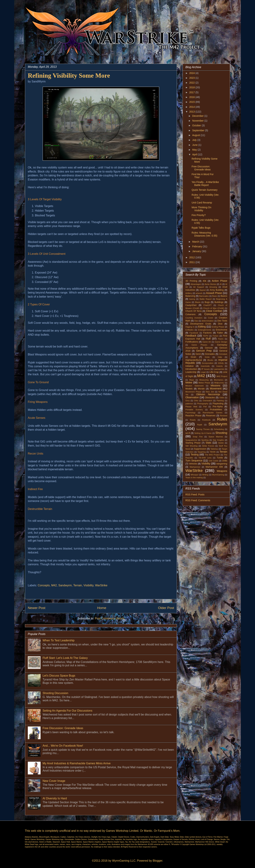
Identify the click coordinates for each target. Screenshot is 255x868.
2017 (192, 92)
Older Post (166, 608)
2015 (192, 102)
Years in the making (194, 478)
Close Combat (214, 311)
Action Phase (219, 281)
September (199, 130)
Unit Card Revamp (202, 203)
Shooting (221, 433)
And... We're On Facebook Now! (63, 746)
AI (221, 284)
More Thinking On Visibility (201, 209)
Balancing (190, 296)
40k (205, 281)
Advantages (196, 284)
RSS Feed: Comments (198, 500)
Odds (222, 398)
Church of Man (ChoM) (214, 308)
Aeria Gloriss (210, 284)
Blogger (157, 861)
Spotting (205, 440)
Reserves (211, 416)
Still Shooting (191, 446)
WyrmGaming (218, 475)
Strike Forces (208, 446)
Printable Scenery (194, 410)
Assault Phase (214, 293)
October (197, 125)
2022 (192, 83)
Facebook (194, 333)
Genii (198, 354)
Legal (203, 372)
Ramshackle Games (213, 413)
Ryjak (200, 425)
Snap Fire (198, 437)
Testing (195, 455)
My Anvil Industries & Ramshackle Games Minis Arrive (76, 763)
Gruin (193, 357)
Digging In (190, 327)
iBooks (210, 360)
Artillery (189, 293)
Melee (189, 383)
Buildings (219, 302)
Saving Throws (203, 429)
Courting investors (194, 318)
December (198, 116)
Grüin (207, 357)
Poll (205, 407)
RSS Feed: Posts (195, 495)
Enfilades (189, 330)
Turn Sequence (194, 461)
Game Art (207, 342)
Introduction (191, 369)
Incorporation (208, 363)
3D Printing (191, 281)
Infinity (221, 363)
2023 (192, 78)
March (196, 242)
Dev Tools (222, 321)
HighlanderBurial (194, 360)
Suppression (200, 449)
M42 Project (222, 376)
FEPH (206, 336)
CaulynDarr (191, 305)
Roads (193, 420)
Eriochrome (222, 330)
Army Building (217, 290)
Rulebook (206, 420)
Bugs (207, 302)
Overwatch (207, 401)
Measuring (204, 380)
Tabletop (214, 449)
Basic (215, 296)
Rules (222, 419)
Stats (208, 443)
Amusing (213, 287)
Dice (220, 324)
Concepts (44, 585)
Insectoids (205, 366)
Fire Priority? (199, 215)
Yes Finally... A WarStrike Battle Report (205, 184)
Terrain (78, 585)
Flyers (221, 339)
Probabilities (216, 410)
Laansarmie (219, 369)
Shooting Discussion (55, 693)
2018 (192, 87)
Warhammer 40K (214, 467)
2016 (192, 97)
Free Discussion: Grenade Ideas (63, 728)
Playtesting (218, 404)
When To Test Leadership (58, 640)
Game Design (221, 342)
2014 (192, 107)
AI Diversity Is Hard (55, 798)
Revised (224, 416)
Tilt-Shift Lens (205, 458)
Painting (220, 401)
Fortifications (192, 342)
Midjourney (219, 383)
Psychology (190, 413)
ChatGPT (208, 305)
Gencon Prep (204, 351)
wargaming (222, 464)
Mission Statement (194, 386)
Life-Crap (214, 372)
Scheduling (219, 429)
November (198, 121)
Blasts (198, 302)
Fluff (208, 339)
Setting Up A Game (203, 433)
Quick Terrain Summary (205, 190)
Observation (192, 397)
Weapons (222, 471)
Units (225, 461)
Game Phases (199, 345)
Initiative (189, 366)
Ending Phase (218, 327)
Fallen (220, 333)
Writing (205, 475)
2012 (192, 257)
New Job (210, 392)
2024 (192, 73)
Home (102, 608)
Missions (216, 386)
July (195, 140)
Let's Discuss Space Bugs (59, 676)
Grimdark (223, 354)
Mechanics (219, 380)
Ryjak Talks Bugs (201, 228)
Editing (202, 327)
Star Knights (218, 440)
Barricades (204, 296)
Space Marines (216, 437)
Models (189, 389)
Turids (220, 458)
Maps (192, 380)
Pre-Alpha (218, 407)
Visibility (89, 585)
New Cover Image (54, 781)
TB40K (213, 452)
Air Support (199, 287)
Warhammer (195, 467)
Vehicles (193, 464)
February (197, 246)
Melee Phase (204, 383)
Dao (196, 321)
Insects (219, 366)
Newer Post (37, 608)
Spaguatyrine (191, 440)
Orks (196, 401)
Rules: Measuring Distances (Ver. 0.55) (204, 234)
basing (192, 299)
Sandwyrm (65, 585)
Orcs (188, 401)
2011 (192, 262)
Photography (203, 404)
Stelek (221, 443)
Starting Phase (193, 443)
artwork (199, 293)
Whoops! (194, 475)
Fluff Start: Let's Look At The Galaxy (65, 658)
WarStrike (101, 585)
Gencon (209, 348)
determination (208, 321)
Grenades (210, 354)
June (195, 145)
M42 (54, 585)
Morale (201, 389)
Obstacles (210, 398)
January (197, 251)
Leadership (191, 372)
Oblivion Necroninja (208, 394)
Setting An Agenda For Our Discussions (67, 711)
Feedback (191, 336)
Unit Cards (213, 461)
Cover (211, 318)
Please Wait (191, 407)
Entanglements (205, 330)
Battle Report (206, 299)
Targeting (202, 452)
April (195, 154)
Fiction (216, 336)
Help (220, 357)
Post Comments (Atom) (110, 618)
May (195, 150)
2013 (192, 112)
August (196, 135)
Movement (216, 389)
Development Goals (201, 324)
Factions (207, 333)
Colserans (190, 314)
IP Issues (206, 369)
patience (189, 404)
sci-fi (188, 433)
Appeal (203, 290)
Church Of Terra (194, 311)
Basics (224, 296)
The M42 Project (212, 455)
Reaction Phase (193, 416)
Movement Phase (193, 392)
